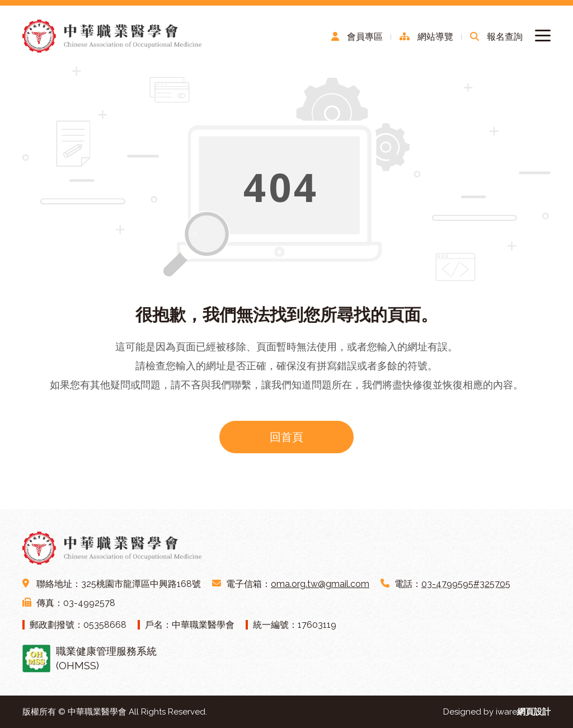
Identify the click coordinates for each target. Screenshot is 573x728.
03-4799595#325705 (466, 584)
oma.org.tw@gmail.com (320, 584)
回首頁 (286, 437)
